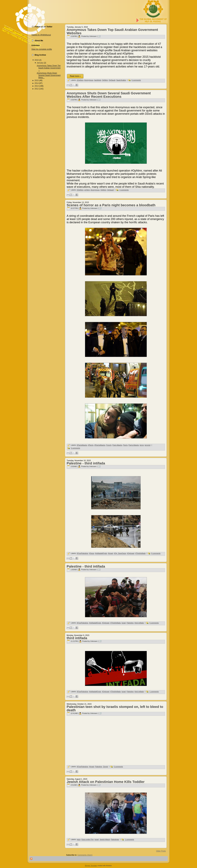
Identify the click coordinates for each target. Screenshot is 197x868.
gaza (79, 839)
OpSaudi (112, 80)
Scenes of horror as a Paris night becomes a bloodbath (111, 205)
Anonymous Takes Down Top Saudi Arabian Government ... (49, 68)
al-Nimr (87, 190)
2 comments (124, 190)
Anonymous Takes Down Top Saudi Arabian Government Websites (112, 31)
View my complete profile (42, 49)
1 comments (154, 692)
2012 (37, 89)
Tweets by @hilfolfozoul (41, 35)
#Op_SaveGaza (120, 553)
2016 (37, 60)
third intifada (139, 623)
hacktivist (98, 80)
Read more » (75, 76)
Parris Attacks (134, 445)
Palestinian (115, 839)
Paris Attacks (117, 445)
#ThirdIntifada (140, 553)
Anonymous (89, 80)
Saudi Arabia (121, 80)
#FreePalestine (82, 553)
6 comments (136, 80)
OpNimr (105, 80)
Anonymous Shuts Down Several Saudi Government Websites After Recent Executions (109, 95)
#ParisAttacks (82, 445)
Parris (125, 445)
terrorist (148, 445)
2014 (37, 83)
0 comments (154, 623)
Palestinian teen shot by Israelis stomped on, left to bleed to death (115, 708)
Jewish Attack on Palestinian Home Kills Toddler (106, 782)
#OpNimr (80, 80)
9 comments (156, 553)
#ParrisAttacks (100, 445)
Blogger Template (91, 866)
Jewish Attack (105, 839)
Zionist (105, 767)
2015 (37, 80)
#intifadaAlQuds (101, 553)
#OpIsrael (131, 553)
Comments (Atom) (85, 855)
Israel (124, 623)
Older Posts (161, 851)
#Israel (110, 553)
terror (142, 445)
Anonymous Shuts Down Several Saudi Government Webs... (49, 75)
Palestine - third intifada (86, 463)
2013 (37, 86)
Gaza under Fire (87, 839)
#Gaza (92, 553)
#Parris (91, 445)
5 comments (75, 448)
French (109, 445)
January (40, 63)
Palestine (130, 623)
